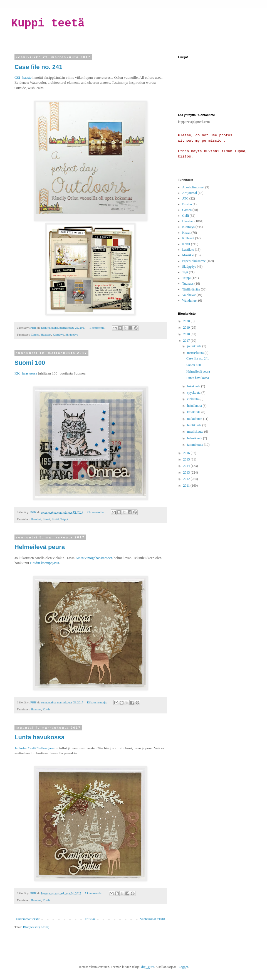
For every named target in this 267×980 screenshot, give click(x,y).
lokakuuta (194, 386)
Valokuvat (189, 295)
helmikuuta (195, 438)
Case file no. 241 (38, 67)
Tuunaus (188, 284)
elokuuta (193, 399)
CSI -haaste (23, 77)
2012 (187, 479)
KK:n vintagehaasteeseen (94, 558)
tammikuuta (196, 445)
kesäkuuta (194, 412)
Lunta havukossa (39, 737)
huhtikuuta (195, 425)
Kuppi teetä (48, 24)
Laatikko (188, 250)
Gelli (186, 216)
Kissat (46, 519)
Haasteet (46, 334)
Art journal (190, 193)
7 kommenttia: (94, 893)
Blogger (183, 967)
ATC (185, 198)
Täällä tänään (191, 289)
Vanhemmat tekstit (152, 919)
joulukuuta (195, 346)
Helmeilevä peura (40, 547)
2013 (187, 472)
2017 (187, 341)
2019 (187, 328)
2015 (187, 459)
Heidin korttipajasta (44, 563)
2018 (187, 334)
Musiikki (188, 255)
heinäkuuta (195, 406)
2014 (187, 466)
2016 (187, 453)
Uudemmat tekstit (28, 919)
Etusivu (90, 919)
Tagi (185, 272)
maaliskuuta (196, 432)
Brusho (187, 204)
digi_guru (148, 967)
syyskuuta (194, 393)
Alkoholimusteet (193, 187)
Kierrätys (58, 334)
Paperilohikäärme (194, 261)
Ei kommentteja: (97, 702)
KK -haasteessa (26, 373)
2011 (187, 486)
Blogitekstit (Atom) (36, 927)
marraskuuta (196, 353)
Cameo (35, 334)
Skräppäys (72, 334)
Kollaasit (188, 238)
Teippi (64, 519)
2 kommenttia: (96, 512)
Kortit (55, 519)
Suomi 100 (30, 363)
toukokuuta (195, 419)
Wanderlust (190, 301)
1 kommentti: (98, 328)
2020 (187, 321)
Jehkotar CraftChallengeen (34, 748)
